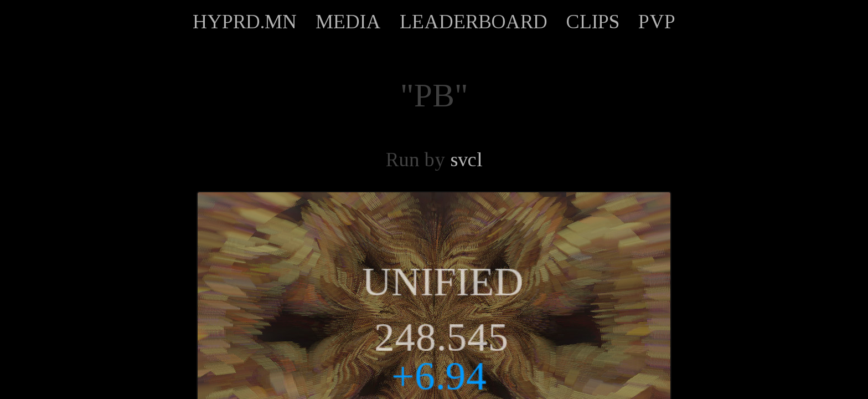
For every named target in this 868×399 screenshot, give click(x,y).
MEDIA (348, 22)
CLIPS (593, 22)
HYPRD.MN (245, 22)
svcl (466, 160)
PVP (657, 22)
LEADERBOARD (474, 22)
